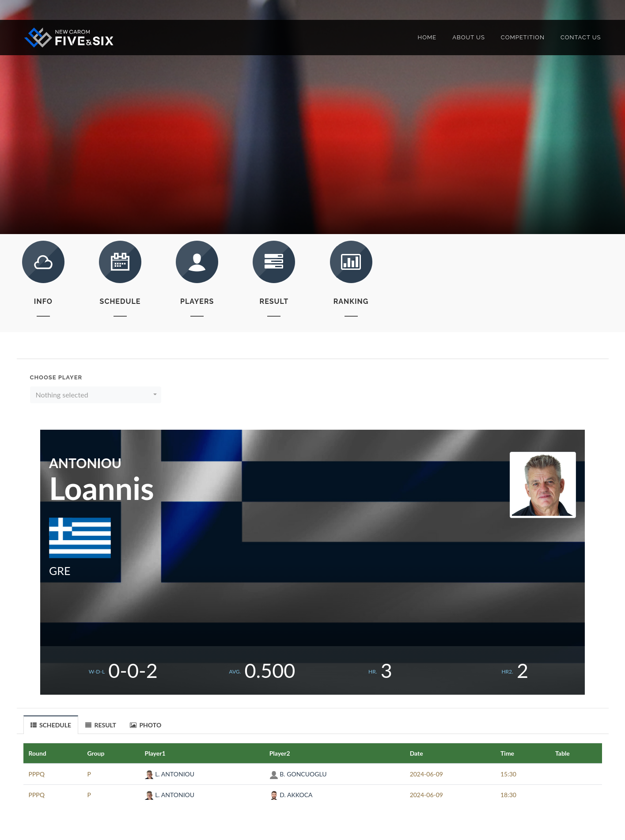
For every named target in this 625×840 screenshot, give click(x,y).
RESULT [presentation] (101, 725)
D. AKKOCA (291, 795)
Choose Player (56, 377)
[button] (96, 395)
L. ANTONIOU (170, 774)
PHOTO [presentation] (146, 725)
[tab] (51, 725)
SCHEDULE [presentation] (51, 725)
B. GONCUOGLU (298, 774)
